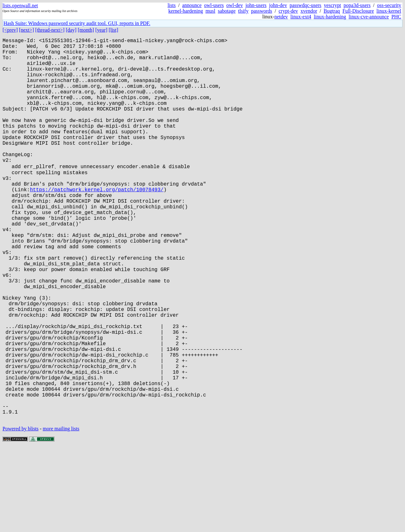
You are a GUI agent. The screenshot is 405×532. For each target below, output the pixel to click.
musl (210, 11)
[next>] (26, 30)
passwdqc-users (305, 5)
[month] (86, 30)
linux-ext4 (301, 17)
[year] (101, 30)
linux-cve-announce (369, 17)
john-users (256, 5)
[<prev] (10, 30)
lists (171, 5)
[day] (71, 30)
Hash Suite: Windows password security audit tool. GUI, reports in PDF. (77, 23)
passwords (262, 11)
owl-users (214, 5)
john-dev (278, 5)
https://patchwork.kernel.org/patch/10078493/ (97, 223)
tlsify (243, 11)
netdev (281, 17)
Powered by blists (21, 513)
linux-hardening (330, 17)
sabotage (227, 11)
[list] (113, 30)
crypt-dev (288, 11)
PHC (396, 17)
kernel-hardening (186, 11)
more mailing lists (61, 513)
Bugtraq (332, 11)
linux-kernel (389, 11)
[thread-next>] (50, 30)
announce (192, 5)
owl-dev (234, 5)
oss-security (389, 5)
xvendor (309, 11)
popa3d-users (357, 5)
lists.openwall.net (20, 6)
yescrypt (333, 5)
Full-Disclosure (358, 11)
